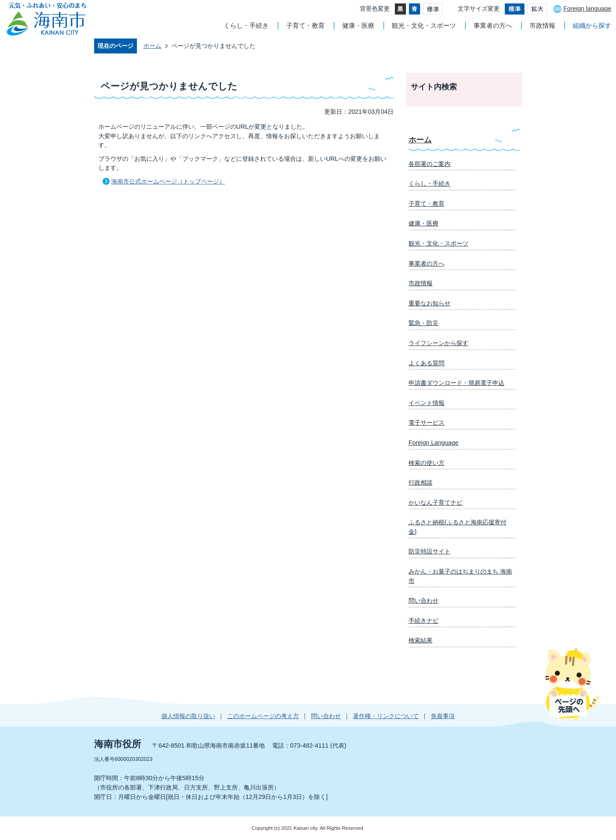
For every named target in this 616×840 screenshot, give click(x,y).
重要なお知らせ (429, 303)
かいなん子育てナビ (435, 503)
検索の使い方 (426, 463)
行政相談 (421, 482)
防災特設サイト (429, 551)
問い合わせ (423, 600)
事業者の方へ (493, 25)
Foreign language (587, 9)
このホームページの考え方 (263, 716)
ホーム (152, 46)
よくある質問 (426, 363)
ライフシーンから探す (438, 343)
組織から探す (592, 25)
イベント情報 (426, 403)
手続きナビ (423, 621)
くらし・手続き (246, 25)
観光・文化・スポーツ (424, 25)
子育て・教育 (305, 25)
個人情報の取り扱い (188, 716)
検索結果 (421, 640)
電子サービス (426, 423)
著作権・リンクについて (386, 716)
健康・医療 (358, 25)
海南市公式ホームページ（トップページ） (168, 181)
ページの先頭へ (572, 684)
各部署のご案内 (429, 164)
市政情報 (542, 25)
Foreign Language (434, 443)
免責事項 (443, 716)
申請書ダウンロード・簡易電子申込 (456, 383)
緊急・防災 (423, 323)
